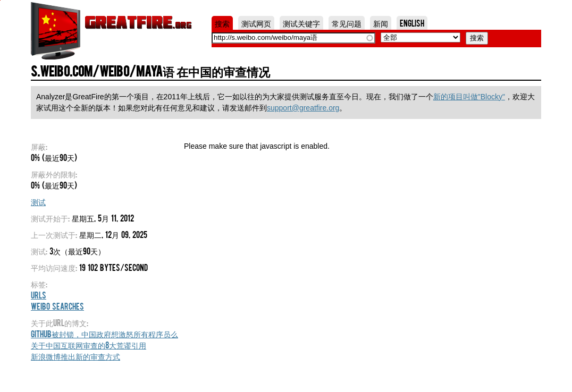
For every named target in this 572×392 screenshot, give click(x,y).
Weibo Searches (57, 306)
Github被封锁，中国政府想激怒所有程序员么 (104, 334)
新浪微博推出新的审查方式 (75, 356)
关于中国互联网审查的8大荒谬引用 (89, 345)
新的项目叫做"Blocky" (469, 97)
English (412, 23)
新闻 (381, 23)
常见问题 (347, 23)
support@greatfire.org (303, 108)
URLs (39, 295)
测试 (38, 201)
